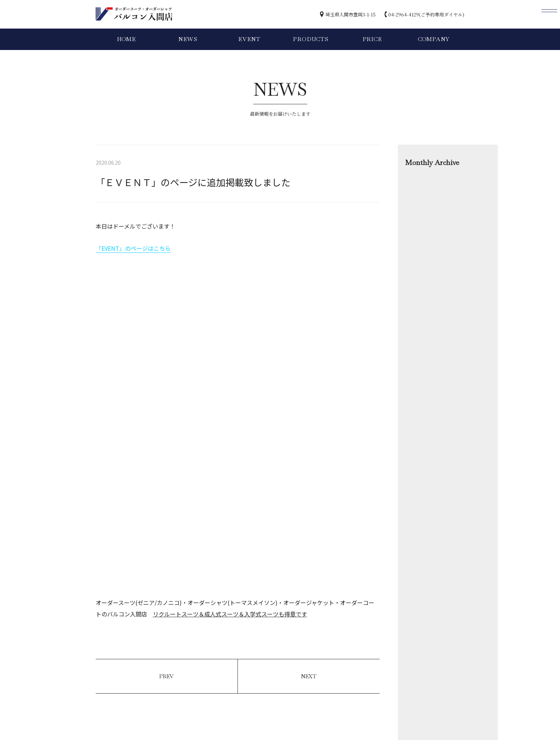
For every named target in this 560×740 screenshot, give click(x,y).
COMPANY (434, 39)
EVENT (249, 39)
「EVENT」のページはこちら (133, 248)
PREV (166, 676)
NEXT (309, 676)
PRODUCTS (311, 39)
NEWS (188, 39)
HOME (126, 39)
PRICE (372, 39)
